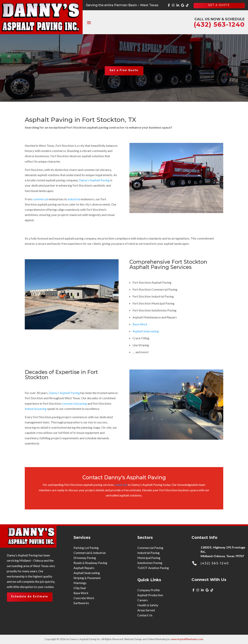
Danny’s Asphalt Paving (94, 180)
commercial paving (74, 403)
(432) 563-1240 (215, 563)
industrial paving (36, 409)
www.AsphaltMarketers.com (187, 639)
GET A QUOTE (219, 6)
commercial (40, 199)
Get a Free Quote (124, 71)
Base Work (140, 324)
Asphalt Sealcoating (146, 331)
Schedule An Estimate (30, 597)
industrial (74, 199)
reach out (121, 485)
